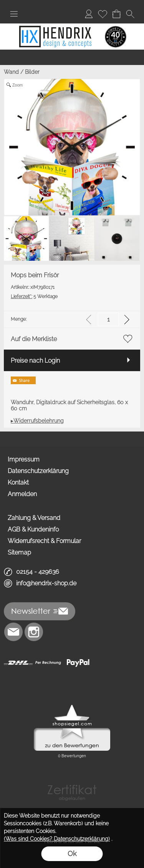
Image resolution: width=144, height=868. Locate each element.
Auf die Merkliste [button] (34, 339)
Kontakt (18, 482)
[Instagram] (34, 632)
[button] (14, 14)
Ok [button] (72, 854)
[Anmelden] (89, 14)
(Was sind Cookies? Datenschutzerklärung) (57, 839)
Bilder (32, 72)
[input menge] (108, 319)
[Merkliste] (103, 14)
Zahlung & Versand (34, 518)
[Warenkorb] (116, 14)
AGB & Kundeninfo (33, 529)
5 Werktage (34, 297)
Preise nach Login (35, 361)
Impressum (24, 459)
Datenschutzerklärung (38, 471)
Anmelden (22, 494)
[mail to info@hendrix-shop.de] (13, 632)
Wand (11, 72)
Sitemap (19, 552)
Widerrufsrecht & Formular (44, 541)
